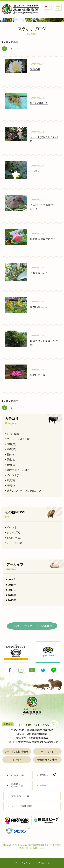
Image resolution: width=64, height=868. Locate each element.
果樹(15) (11, 449)
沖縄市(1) (11, 485)
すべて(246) (13, 434)
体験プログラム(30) (17, 470)
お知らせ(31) (13, 538)
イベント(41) (13, 475)
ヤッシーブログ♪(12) (18, 439)
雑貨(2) (10, 480)
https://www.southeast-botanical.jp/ (38, 742)
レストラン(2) (14, 543)
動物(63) (11, 465)
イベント (11, 527)
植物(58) (11, 444)
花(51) (9, 454)
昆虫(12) (11, 460)
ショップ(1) (12, 532)
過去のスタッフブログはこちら (24, 491)
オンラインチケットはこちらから (32, 863)
